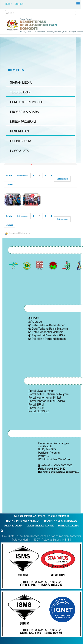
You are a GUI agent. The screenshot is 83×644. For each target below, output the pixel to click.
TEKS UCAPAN (20, 92)
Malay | (9, 4)
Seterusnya (22, 175)
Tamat (9, 184)
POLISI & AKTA (21, 141)
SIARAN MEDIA (21, 83)
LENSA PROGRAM (23, 122)
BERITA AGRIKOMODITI (27, 102)
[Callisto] (41, 566)
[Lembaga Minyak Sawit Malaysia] (14, 265)
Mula (9, 175)
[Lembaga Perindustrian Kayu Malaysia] (40, 265)
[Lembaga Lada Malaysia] (66, 265)
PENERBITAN (19, 131)
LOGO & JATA (19, 151)
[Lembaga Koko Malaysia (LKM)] (53, 265)
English (19, 4)
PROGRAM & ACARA (24, 112)
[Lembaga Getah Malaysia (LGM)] (27, 265)
